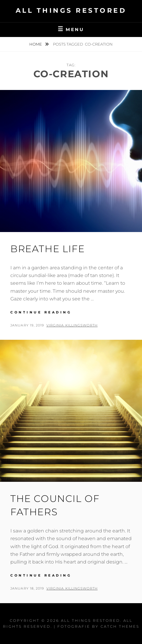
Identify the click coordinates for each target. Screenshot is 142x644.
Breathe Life (47, 249)
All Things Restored (71, 11)
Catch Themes (120, 626)
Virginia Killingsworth (72, 325)
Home (36, 44)
